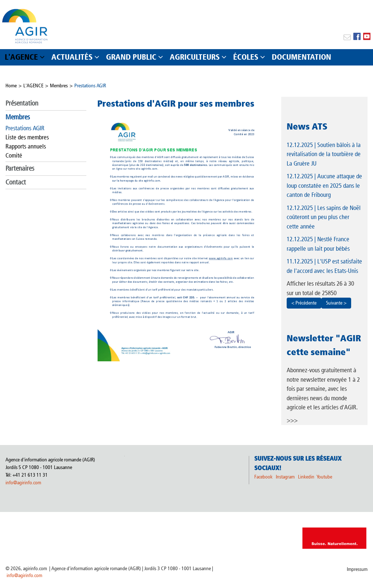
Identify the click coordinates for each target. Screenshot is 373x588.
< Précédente (304, 303)
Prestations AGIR (90, 86)
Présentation (22, 103)
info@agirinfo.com (23, 483)
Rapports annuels (26, 146)
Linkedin (307, 477)
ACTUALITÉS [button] (72, 57)
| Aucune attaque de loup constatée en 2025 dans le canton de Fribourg (324, 185)
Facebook (263, 477)
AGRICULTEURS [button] (195, 57)
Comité (14, 155)
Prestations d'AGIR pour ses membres (176, 103)
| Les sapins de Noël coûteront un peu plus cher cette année (324, 217)
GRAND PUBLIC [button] (131, 57)
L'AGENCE (33, 86)
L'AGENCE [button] (21, 57)
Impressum (357, 569)
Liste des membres (27, 137)
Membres (59, 86)
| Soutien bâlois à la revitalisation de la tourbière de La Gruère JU (324, 154)
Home (11, 86)
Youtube (324, 477)
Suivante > (336, 303)
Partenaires (20, 168)
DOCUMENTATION (301, 57)
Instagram (285, 477)
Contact (16, 182)
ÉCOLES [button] (246, 57)
